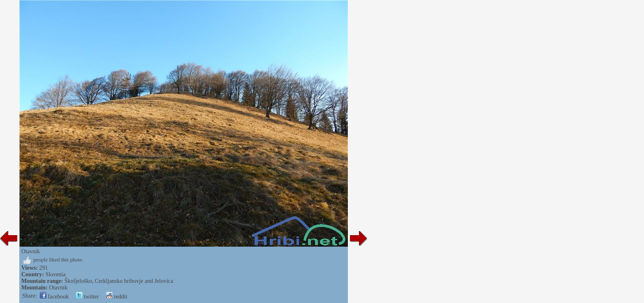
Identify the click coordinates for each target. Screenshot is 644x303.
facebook (54, 297)
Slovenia (56, 274)
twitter (87, 297)
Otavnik (58, 288)
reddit (117, 297)
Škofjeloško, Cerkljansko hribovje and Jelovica (119, 281)
